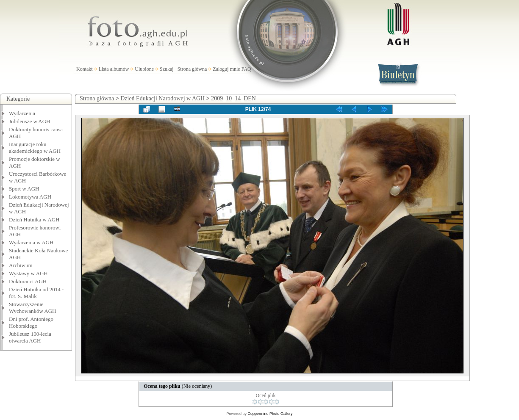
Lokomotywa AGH (30, 197)
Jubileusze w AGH (30, 121)
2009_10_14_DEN (233, 98)
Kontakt (85, 69)
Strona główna (192, 69)
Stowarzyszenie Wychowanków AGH (33, 308)
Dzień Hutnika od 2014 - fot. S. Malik (36, 293)
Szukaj (167, 69)
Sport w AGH (24, 189)
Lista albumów (114, 69)
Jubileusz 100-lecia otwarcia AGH (30, 337)
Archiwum (21, 265)
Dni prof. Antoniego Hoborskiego (31, 322)
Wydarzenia (22, 113)
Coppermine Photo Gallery (270, 414)
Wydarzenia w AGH (31, 242)
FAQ (246, 69)
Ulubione (144, 69)
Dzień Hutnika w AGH (34, 220)
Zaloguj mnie (226, 69)
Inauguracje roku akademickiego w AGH (35, 148)
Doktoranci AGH (28, 281)
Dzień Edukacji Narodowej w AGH (162, 98)
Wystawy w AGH (28, 273)
